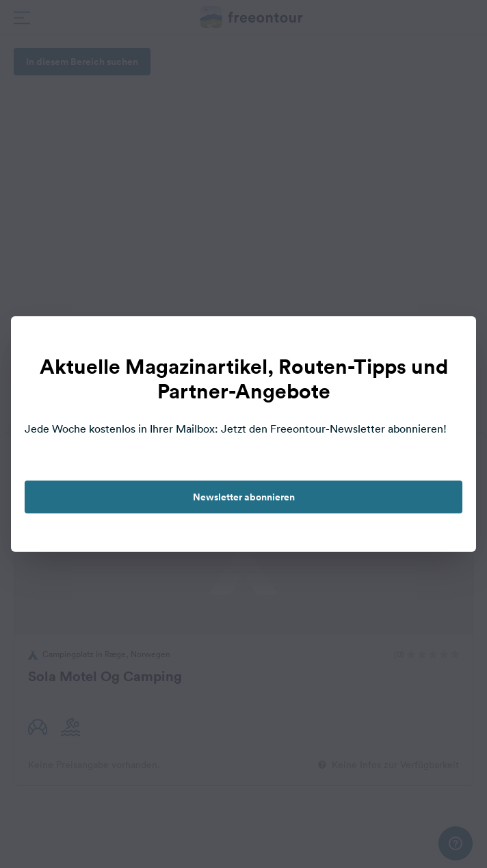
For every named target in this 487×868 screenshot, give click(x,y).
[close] (451, 341)
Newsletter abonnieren (244, 497)
